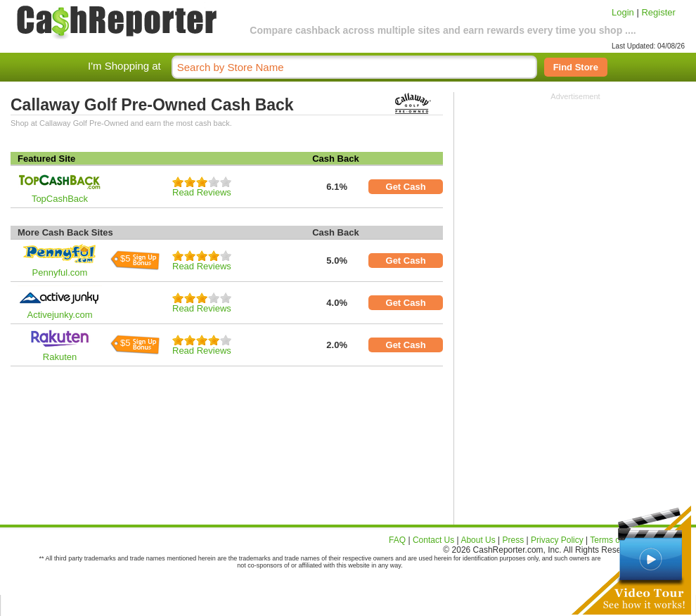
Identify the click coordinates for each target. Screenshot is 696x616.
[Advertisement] (576, 188)
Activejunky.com (60, 315)
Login (623, 12)
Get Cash (406, 187)
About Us (478, 540)
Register (658, 12)
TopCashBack (60, 199)
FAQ (397, 540)
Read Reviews (202, 192)
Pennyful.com (60, 272)
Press (514, 540)
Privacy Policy (557, 540)
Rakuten (60, 357)
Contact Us (433, 540)
